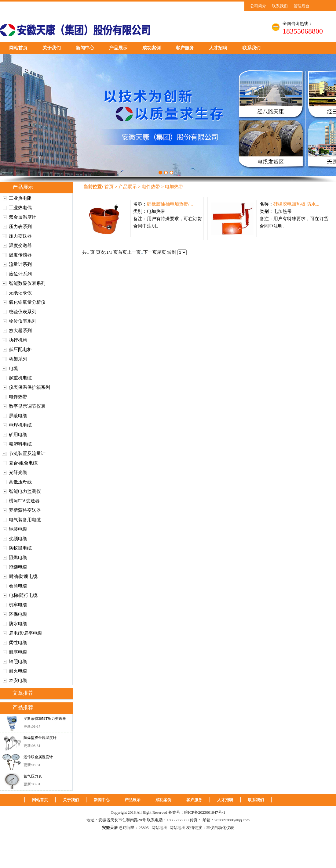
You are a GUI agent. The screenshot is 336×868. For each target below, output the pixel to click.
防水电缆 (18, 624)
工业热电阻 (20, 198)
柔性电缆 (18, 643)
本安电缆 (18, 680)
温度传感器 (20, 255)
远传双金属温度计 (38, 757)
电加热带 (174, 187)
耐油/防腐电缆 (23, 576)
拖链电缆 (18, 567)
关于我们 (52, 48)
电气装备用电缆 (25, 520)
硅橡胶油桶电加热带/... (170, 204)
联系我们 (280, 6)
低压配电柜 (20, 350)
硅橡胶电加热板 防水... (296, 204)
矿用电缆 (18, 435)
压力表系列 (20, 227)
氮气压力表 (33, 776)
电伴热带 (18, 397)
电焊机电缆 (20, 425)
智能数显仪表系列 (27, 283)
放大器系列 (20, 331)
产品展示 (118, 48)
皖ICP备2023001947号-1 (205, 812)
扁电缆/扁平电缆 (26, 633)
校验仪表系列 (23, 312)
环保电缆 (18, 614)
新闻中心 (85, 48)
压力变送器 (20, 236)
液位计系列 (20, 274)
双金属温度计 (23, 217)
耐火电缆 (18, 671)
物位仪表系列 (23, 321)
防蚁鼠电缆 (20, 548)
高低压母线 (20, 482)
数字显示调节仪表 (27, 406)
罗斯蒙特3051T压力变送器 (45, 719)
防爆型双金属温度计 (40, 738)
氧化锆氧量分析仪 (27, 302)
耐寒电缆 (18, 652)
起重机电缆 (20, 378)
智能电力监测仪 (25, 491)
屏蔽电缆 (18, 416)
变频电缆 (18, 539)
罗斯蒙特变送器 (25, 510)
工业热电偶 (20, 208)
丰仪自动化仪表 (220, 828)
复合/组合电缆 (23, 463)
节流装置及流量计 (27, 454)
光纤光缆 (18, 472)
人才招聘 (218, 48)
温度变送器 (20, 246)
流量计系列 (20, 264)
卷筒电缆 (18, 586)
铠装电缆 (18, 529)
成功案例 (152, 48)
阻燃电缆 (18, 558)
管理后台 (301, 6)
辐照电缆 (18, 662)
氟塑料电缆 (20, 444)
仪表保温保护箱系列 (29, 387)
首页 (109, 187)
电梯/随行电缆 (23, 595)
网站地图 (159, 828)
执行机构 (18, 340)
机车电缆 (18, 605)
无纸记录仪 (20, 293)
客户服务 (185, 48)
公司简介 (258, 6)
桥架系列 (18, 359)
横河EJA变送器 (24, 501)
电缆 (13, 368)
